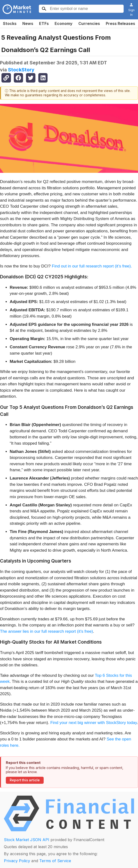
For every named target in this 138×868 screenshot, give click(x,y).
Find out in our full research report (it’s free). (92, 266)
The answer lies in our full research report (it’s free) (46, 631)
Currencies (89, 23)
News (28, 23)
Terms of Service (55, 861)
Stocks (10, 23)
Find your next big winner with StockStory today (93, 723)
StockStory (21, 70)
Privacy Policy (17, 861)
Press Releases (120, 23)
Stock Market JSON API (27, 840)
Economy (64, 23)
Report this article (25, 780)
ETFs (44, 23)
